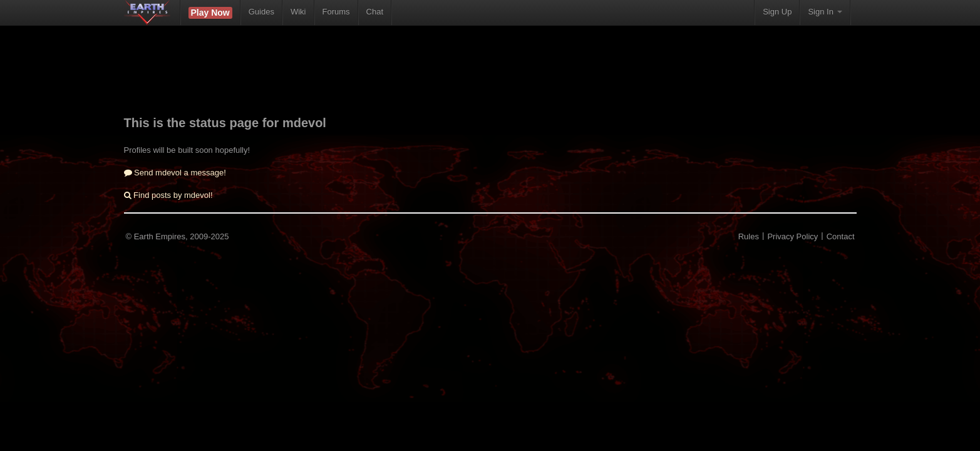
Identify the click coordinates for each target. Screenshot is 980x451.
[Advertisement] (490, 78)
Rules (749, 236)
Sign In (825, 12)
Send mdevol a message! (175, 173)
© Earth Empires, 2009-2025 (178, 236)
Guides (261, 12)
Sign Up (777, 12)
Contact (841, 236)
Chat (375, 12)
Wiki (298, 12)
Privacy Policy (792, 236)
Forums (336, 12)
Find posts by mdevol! (168, 195)
